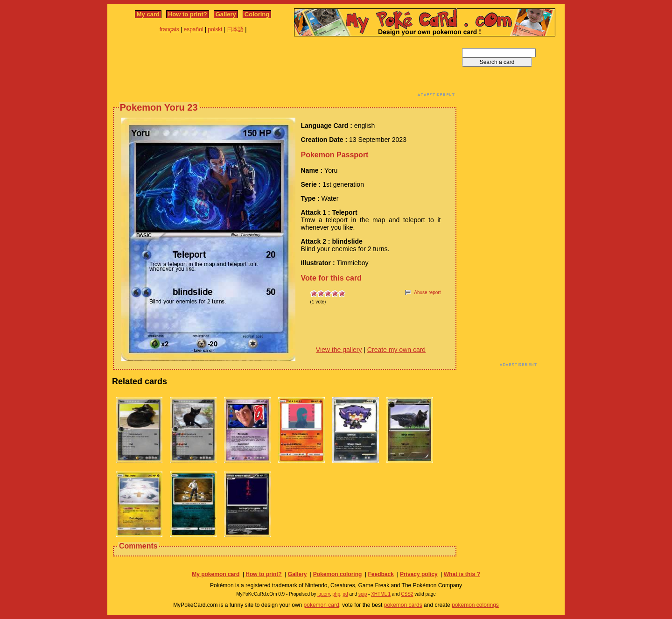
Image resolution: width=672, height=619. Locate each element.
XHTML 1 (381, 594)
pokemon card (322, 605)
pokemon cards (403, 605)
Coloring (257, 14)
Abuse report (427, 292)
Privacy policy (419, 574)
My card (148, 14)
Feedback (381, 574)
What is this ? (462, 574)
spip (363, 594)
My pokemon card (216, 574)
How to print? (188, 14)
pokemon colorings (475, 605)
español (194, 29)
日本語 (235, 29)
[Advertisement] (285, 69)
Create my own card (396, 350)
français (169, 29)
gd (346, 594)
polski (215, 29)
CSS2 (407, 594)
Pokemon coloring (338, 574)
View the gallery (339, 350)
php (336, 594)
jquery (324, 594)
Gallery (226, 14)
